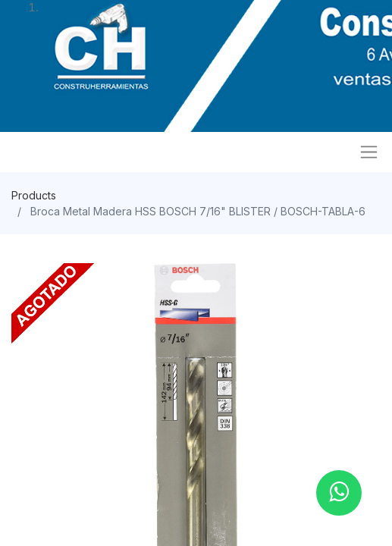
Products (34, 195)
